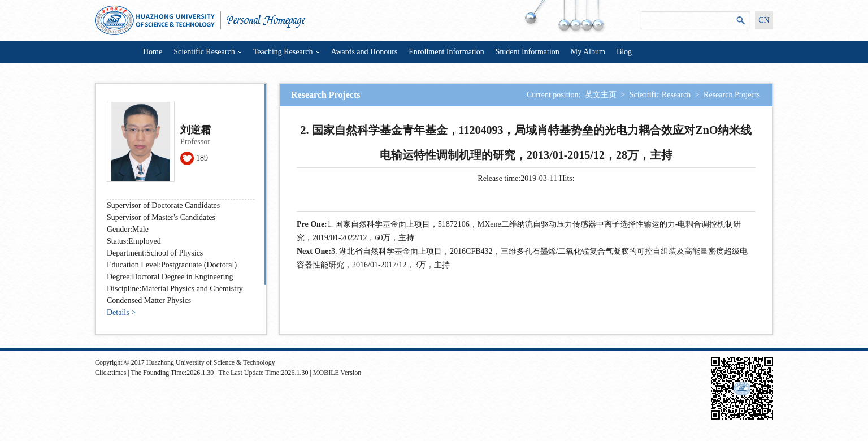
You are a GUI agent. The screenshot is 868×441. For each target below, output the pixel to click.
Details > (121, 312)
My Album (588, 52)
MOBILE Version (337, 373)
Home (153, 52)
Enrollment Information (446, 52)
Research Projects (732, 95)
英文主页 (601, 95)
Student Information (528, 52)
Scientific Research (207, 52)
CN (764, 20)
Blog (624, 52)
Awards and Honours (364, 52)
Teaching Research (287, 52)
